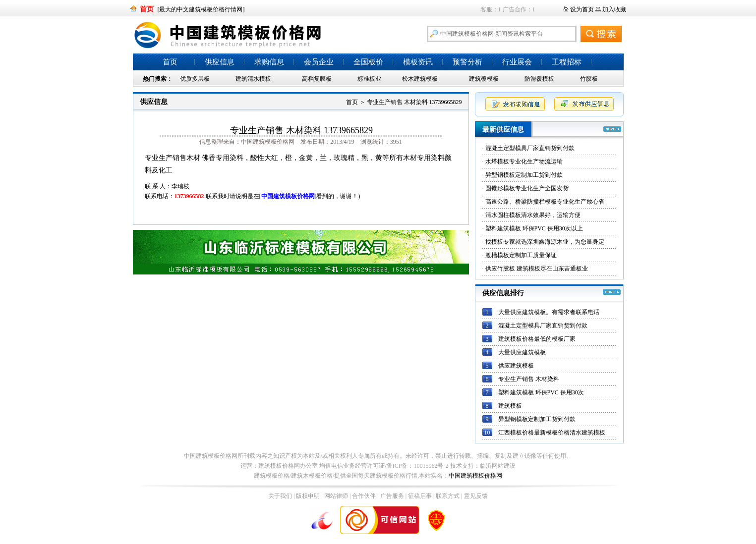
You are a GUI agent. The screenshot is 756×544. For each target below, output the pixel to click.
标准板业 (369, 79)
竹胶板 (589, 79)
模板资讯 (418, 62)
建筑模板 (510, 406)
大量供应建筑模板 (522, 352)
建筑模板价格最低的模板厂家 (537, 339)
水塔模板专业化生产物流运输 (524, 162)
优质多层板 (195, 79)
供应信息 (220, 62)
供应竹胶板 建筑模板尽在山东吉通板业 (537, 269)
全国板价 (368, 62)
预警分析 (467, 62)
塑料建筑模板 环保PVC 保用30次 (541, 392)
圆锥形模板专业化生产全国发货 (527, 188)
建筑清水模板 (253, 79)
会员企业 (319, 62)
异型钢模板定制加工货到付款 (524, 175)
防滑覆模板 (539, 79)
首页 (170, 62)
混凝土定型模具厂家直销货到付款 (530, 148)
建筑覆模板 (484, 79)
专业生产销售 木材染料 (529, 379)
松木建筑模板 (420, 79)
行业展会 (517, 62)
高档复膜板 (317, 79)
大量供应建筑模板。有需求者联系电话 (549, 312)
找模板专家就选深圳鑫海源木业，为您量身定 (545, 242)
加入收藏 (614, 9)
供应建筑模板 (516, 366)
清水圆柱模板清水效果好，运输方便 (533, 215)
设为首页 (582, 9)
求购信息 (269, 62)
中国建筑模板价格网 (475, 476)
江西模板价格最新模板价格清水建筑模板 (552, 433)
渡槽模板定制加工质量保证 (521, 255)
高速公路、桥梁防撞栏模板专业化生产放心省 (545, 202)
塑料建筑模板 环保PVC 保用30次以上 (534, 228)
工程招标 (567, 62)
